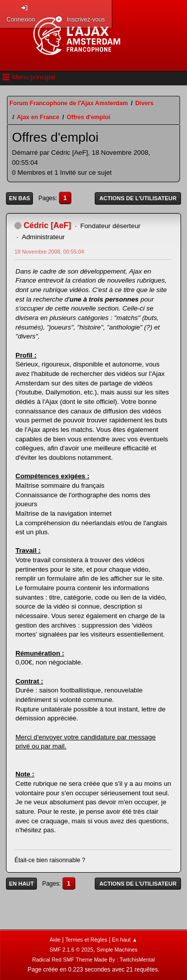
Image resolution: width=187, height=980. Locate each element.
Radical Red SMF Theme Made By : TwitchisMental (94, 960)
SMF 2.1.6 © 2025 (71, 950)
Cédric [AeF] (47, 225)
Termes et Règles (86, 940)
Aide (55, 940)
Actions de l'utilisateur (138, 198)
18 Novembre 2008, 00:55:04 (49, 252)
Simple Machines (117, 950)
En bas (19, 198)
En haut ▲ (125, 940)
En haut (21, 884)
